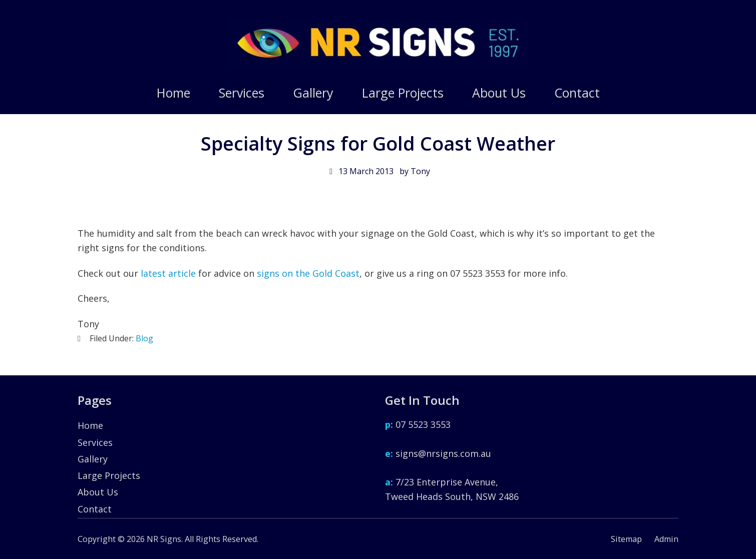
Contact (95, 512)
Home (90, 429)
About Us (98, 496)
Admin (666, 539)
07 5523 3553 (418, 428)
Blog (144, 338)
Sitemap (626, 539)
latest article (168, 273)
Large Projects (109, 479)
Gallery (93, 462)
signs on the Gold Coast (308, 273)
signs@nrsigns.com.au (438, 457)
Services (95, 446)
